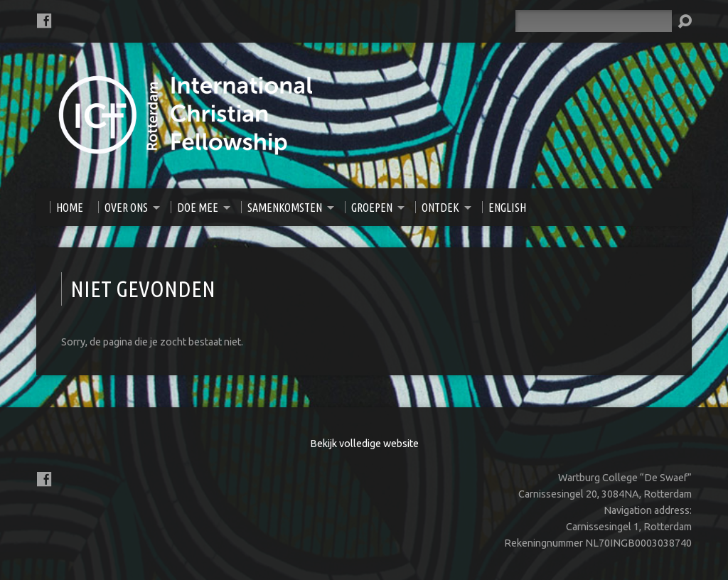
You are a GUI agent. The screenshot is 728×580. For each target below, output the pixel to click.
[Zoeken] (594, 21)
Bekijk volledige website (364, 444)
